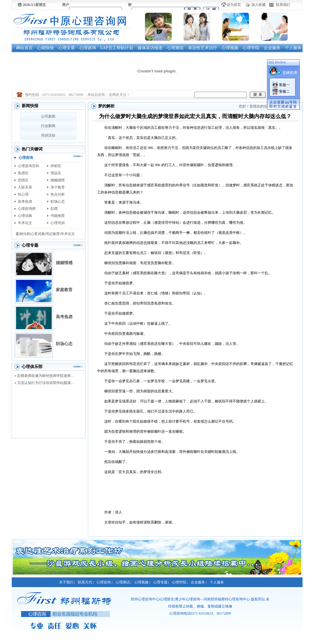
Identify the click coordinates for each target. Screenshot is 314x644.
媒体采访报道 (150, 48)
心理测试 (175, 48)
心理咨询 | (104, 582)
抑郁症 (56, 166)
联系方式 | (86, 582)
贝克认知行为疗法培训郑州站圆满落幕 (47, 383)
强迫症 (56, 173)
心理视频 (230, 48)
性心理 (23, 194)
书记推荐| (53, 234)
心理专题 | (161, 582)
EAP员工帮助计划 (117, 48)
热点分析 (58, 194)
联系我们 (283, 5)
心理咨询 (88, 48)
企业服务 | (199, 582)
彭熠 (54, 209)
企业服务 (272, 48)
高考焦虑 (25, 202)
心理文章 (67, 48)
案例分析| (23, 234)
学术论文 (25, 223)
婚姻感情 (58, 180)
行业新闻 (48, 126)
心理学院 (251, 48)
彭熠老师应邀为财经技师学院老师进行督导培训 (47, 376)
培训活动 (48, 135)
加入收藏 (258, 5)
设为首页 (234, 5)
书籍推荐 (58, 216)
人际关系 (25, 187)
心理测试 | (123, 582)
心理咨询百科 (29, 166)
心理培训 (58, 223)
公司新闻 (48, 116)
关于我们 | (67, 582)
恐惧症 (23, 180)
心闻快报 (45, 48)
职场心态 (58, 202)
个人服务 (293, 48)
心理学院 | (180, 582)
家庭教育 (64, 290)
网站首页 (24, 48)
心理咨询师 (27, 209)
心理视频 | (142, 582)
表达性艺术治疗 (203, 48)
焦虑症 (23, 173)
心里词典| (38, 234)
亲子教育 (58, 187)
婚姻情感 (64, 263)
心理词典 (25, 216)
